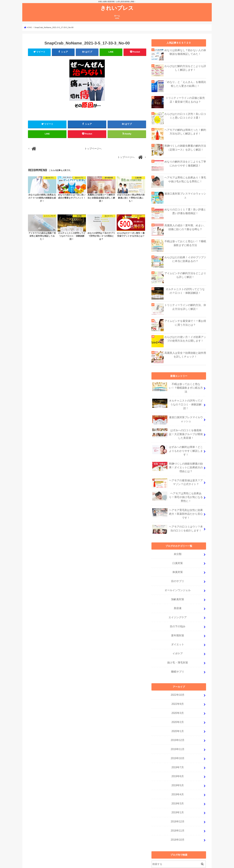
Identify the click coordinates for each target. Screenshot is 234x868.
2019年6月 (178, 750)
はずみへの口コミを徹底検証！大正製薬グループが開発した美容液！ (178, 426)
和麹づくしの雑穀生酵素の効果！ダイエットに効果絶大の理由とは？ (178, 454)
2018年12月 (178, 793)
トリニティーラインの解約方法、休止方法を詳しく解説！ (185, 307)
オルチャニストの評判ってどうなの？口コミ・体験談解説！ (185, 291)
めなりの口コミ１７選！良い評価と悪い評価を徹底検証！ (185, 211)
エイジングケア (178, 599)
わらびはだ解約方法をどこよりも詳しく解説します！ (185, 68)
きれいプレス (117, 8)
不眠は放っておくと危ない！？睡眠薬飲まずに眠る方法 (185, 243)
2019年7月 (178, 741)
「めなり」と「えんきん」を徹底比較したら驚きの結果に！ (185, 84)
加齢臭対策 (178, 581)
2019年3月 (178, 776)
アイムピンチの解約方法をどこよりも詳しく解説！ (185, 275)
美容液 (178, 590)
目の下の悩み (178, 607)
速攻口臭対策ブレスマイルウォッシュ (185, 194)
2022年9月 (178, 681)
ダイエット (178, 624)
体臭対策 (178, 556)
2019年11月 (178, 724)
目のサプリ (178, 564)
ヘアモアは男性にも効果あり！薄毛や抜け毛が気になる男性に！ (185, 179)
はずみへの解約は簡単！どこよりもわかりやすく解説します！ (178, 441)
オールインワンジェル (178, 573)
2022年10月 (178, 673)
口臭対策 (178, 547)
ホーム (117, 17)
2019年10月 (178, 733)
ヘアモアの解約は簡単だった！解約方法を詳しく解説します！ (185, 132)
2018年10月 (178, 810)
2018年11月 (178, 801)
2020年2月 (178, 699)
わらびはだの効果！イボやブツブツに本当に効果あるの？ (185, 259)
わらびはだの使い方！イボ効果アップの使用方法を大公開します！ (185, 339)
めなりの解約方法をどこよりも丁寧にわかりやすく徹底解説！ (185, 163)
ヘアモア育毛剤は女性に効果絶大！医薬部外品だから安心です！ (178, 499)
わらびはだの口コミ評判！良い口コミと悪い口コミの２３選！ (185, 116)
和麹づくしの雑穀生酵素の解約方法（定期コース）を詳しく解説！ (185, 147)
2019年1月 (178, 784)
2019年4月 (178, 767)
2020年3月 (178, 690)
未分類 (178, 538)
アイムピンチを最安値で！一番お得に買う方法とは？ (185, 323)
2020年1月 (178, 707)
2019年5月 (178, 759)
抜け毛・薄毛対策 (178, 641)
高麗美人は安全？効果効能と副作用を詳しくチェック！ (185, 355)
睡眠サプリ (178, 650)
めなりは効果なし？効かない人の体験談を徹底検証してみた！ (185, 52)
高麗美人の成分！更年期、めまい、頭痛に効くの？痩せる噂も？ (185, 227)
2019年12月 (178, 716)
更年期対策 (178, 616)
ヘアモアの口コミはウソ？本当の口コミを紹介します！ (178, 514)
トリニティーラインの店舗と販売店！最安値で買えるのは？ (185, 100)
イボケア (178, 633)
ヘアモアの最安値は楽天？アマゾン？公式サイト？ (178, 470)
